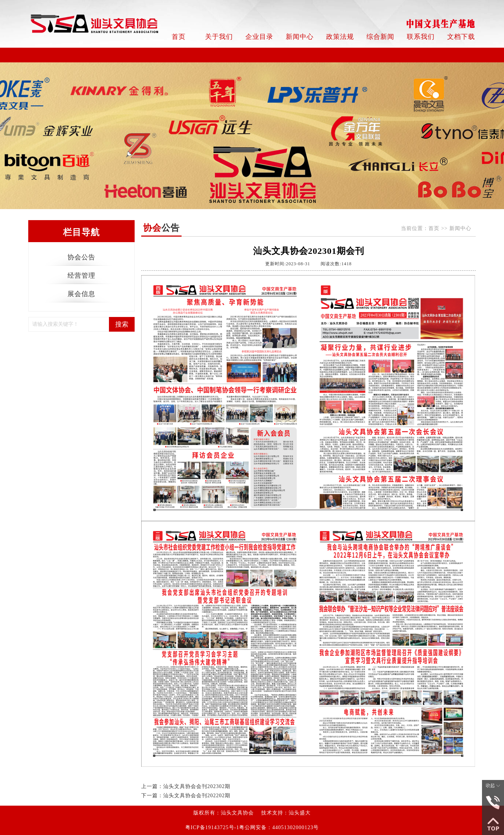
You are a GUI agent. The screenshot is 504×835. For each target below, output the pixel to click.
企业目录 (259, 37)
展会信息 (81, 294)
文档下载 (461, 37)
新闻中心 (300, 37)
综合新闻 (380, 37)
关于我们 (219, 37)
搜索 (122, 324)
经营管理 (81, 276)
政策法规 (340, 37)
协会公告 (81, 257)
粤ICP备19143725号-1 (212, 827)
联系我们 (421, 37)
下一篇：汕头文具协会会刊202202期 (186, 796)
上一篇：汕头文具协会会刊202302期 (186, 786)
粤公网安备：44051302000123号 (279, 827)
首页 (179, 37)
